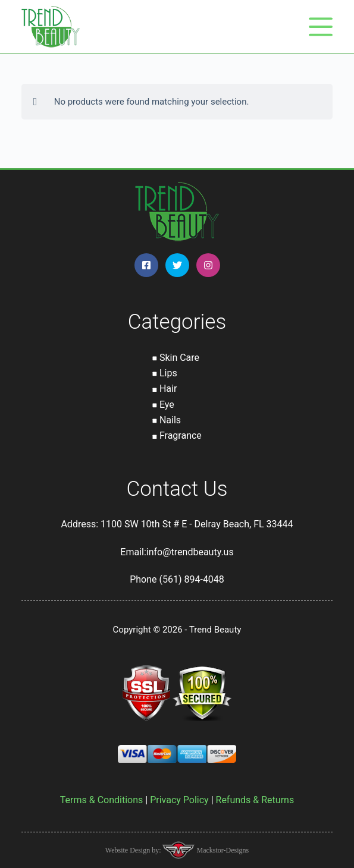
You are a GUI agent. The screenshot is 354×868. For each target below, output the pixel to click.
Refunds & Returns (255, 800)
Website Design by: (134, 850)
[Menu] (321, 27)
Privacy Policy (179, 800)
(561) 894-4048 (191, 579)
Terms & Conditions (102, 800)
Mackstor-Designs (222, 850)
